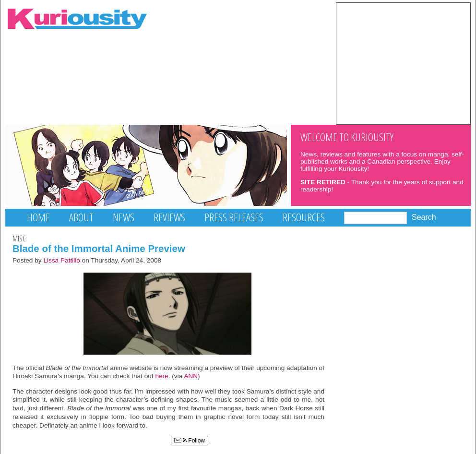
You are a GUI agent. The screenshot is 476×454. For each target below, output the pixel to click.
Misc (19, 239)
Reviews (169, 217)
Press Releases (234, 217)
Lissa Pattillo (62, 260)
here (161, 376)
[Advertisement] (403, 63)
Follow (190, 441)
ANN (191, 376)
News (124, 217)
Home (38, 217)
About (81, 217)
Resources (304, 217)
